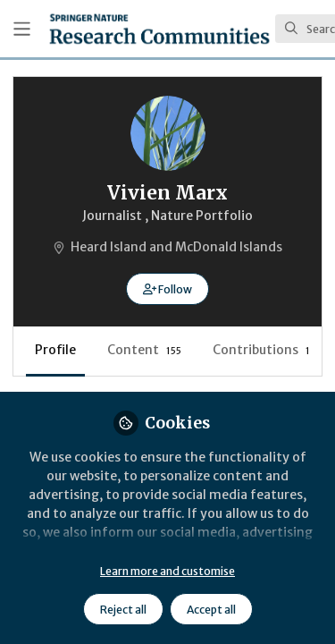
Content (144, 350)
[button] (167, 289)
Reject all (123, 610)
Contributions (261, 350)
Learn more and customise (167, 571)
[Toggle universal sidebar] (22, 29)
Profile (55, 350)
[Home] (159, 29)
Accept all (211, 610)
